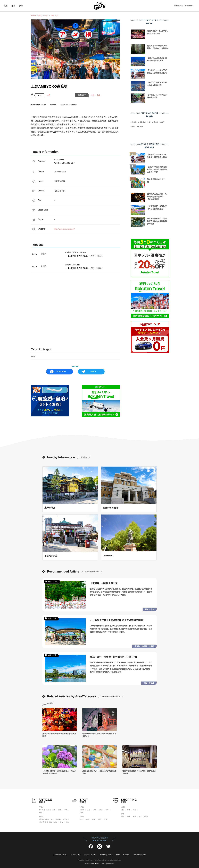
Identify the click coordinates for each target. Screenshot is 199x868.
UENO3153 (108, 556)
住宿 (99, 819)
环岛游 (140, 127)
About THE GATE (60, 855)
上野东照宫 (50, 508)
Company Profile (106, 855)
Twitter (93, 372)
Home (33, 16)
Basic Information (38, 104)
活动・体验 (53, 822)
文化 (93, 95)
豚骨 (122, 817)
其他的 (146, 817)
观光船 (156, 122)
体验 (87, 819)
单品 (135, 810)
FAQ (118, 855)
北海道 (41, 810)
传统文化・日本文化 (45, 819)
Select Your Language (183, 6)
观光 (81, 819)
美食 (61, 822)
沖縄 (40, 813)
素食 (128, 810)
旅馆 (133, 127)
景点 (14, 6)
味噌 (128, 817)
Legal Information (139, 855)
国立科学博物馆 (110, 508)
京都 (54, 810)
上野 (49, 95)
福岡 (66, 810)
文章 (6, 6)
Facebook (61, 372)
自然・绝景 (42, 822)
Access (53, 104)
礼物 (99, 95)
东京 (46, 16)
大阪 (60, 810)
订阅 (122, 810)
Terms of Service (90, 855)
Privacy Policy (75, 855)
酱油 (135, 817)
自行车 (134, 122)
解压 (163, 122)
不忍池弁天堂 (51, 556)
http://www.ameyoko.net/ (64, 229)
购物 (21, 6)
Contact (126, 855)
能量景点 (143, 122)
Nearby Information (69, 104)
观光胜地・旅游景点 (62, 819)
